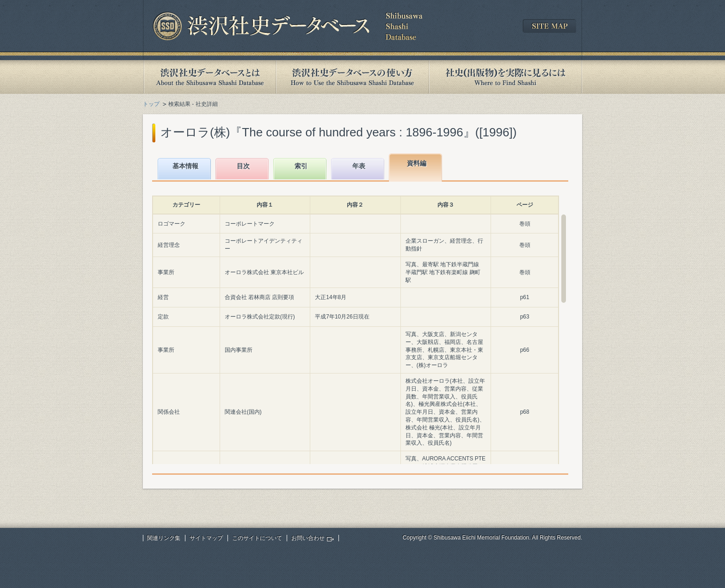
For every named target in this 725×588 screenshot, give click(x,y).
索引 (301, 166)
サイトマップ (206, 538)
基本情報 (185, 166)
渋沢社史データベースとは (209, 77)
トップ (151, 104)
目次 (243, 166)
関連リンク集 (164, 538)
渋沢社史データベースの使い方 (352, 77)
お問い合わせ (308, 538)
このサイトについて (257, 538)
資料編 (417, 163)
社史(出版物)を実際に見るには (505, 77)
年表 (359, 166)
